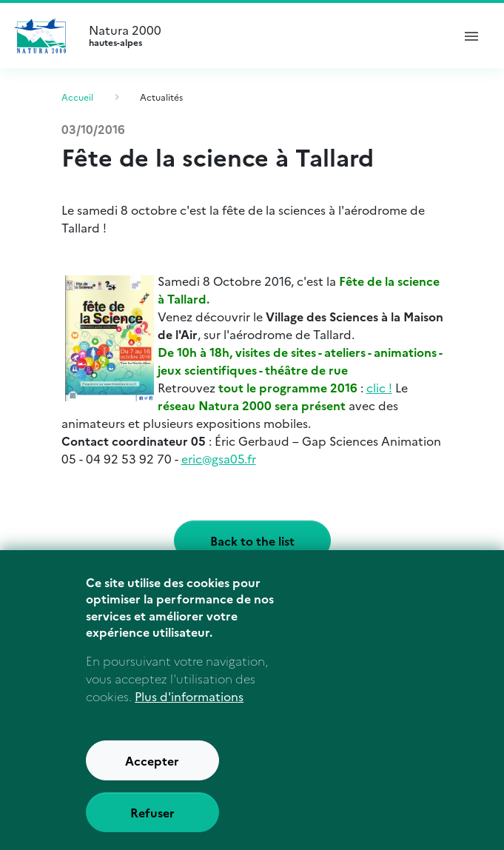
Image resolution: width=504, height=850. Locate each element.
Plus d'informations (189, 712)
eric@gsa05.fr (219, 458)
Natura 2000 (264, 36)
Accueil (77, 97)
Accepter (152, 777)
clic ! (379, 387)
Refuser (152, 829)
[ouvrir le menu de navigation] (471, 36)
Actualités (161, 97)
